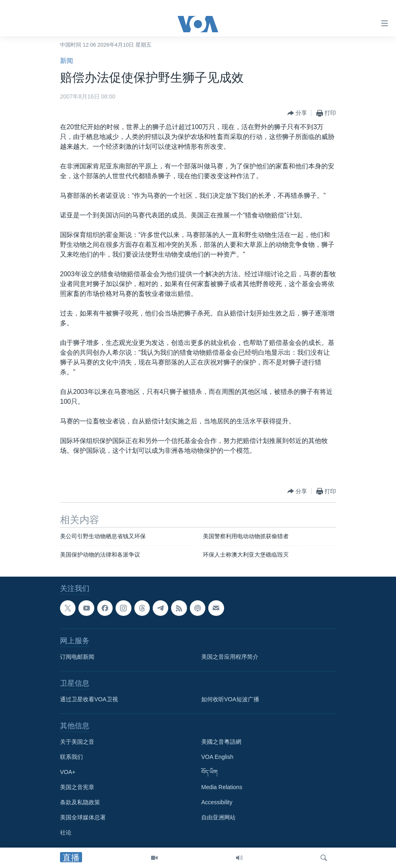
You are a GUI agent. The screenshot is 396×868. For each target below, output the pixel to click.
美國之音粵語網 (221, 742)
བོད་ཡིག (209, 772)
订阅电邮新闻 (77, 657)
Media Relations (222, 787)
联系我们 (71, 757)
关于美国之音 (77, 742)
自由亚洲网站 (218, 818)
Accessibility (217, 803)
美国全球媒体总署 (83, 818)
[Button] (297, 113)
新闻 (67, 61)
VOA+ (68, 772)
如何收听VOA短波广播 (230, 700)
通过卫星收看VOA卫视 (89, 700)
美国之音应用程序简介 (230, 657)
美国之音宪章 (77, 787)
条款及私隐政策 (80, 803)
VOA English (217, 757)
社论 (66, 833)
